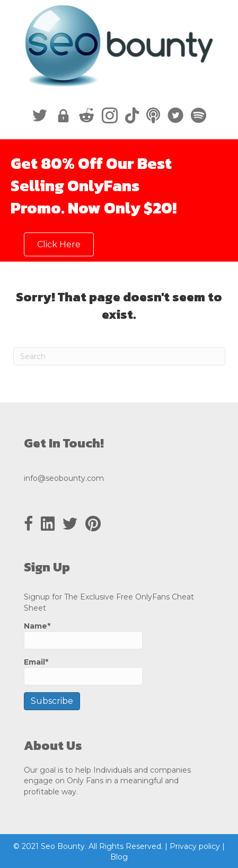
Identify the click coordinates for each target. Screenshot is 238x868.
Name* (83, 635)
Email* (83, 671)
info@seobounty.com (64, 478)
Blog (119, 857)
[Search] (119, 356)
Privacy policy (195, 846)
